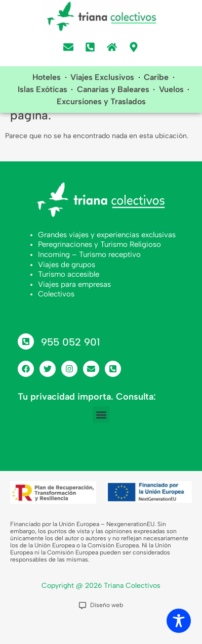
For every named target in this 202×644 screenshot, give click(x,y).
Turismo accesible (69, 297)
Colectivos (56, 317)
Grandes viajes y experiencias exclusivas (107, 257)
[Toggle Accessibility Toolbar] (179, 621)
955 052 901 (70, 365)
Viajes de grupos (67, 287)
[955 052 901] (26, 365)
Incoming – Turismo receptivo (89, 278)
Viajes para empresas (74, 307)
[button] (101, 438)
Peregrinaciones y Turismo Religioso (99, 268)
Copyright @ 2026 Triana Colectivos (101, 608)
